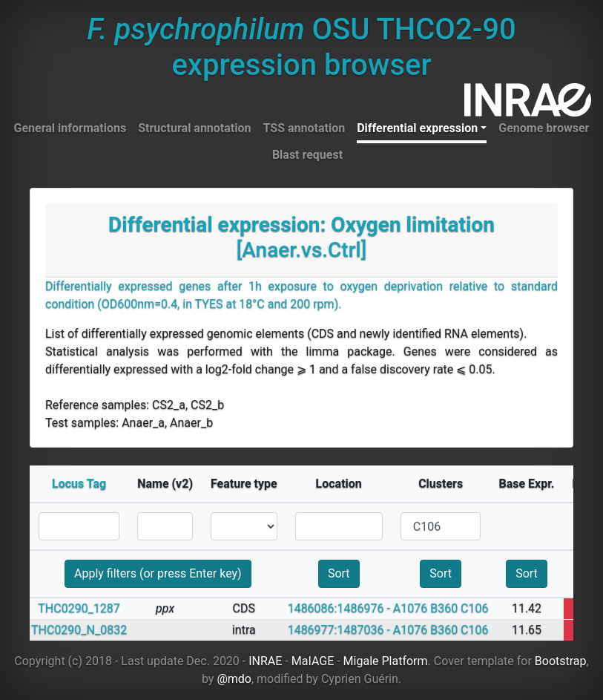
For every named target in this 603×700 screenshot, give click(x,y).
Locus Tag (79, 484)
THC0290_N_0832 (79, 630)
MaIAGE (313, 661)
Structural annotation (194, 128)
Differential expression (417, 128)
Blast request (307, 155)
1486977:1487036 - (339, 630)
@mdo (234, 679)
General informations (70, 128)
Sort (339, 573)
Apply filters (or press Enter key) (158, 573)
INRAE (265, 661)
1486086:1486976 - (339, 608)
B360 (444, 608)
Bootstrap (561, 661)
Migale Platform (386, 661)
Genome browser (544, 128)
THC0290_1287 (79, 608)
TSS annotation (304, 128)
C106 (474, 608)
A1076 (410, 608)
